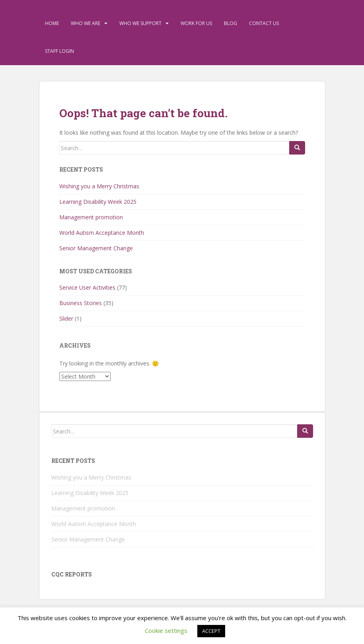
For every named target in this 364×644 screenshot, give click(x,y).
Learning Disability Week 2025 (98, 202)
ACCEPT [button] (211, 631)
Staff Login (59, 51)
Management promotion (91, 217)
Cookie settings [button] (166, 630)
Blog (231, 23)
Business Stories (81, 303)
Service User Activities (87, 287)
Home (52, 23)
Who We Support (140, 23)
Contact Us (264, 23)
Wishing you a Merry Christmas (99, 186)
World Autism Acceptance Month (102, 233)
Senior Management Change (96, 248)
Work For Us (196, 23)
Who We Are (86, 23)
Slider (66, 318)
